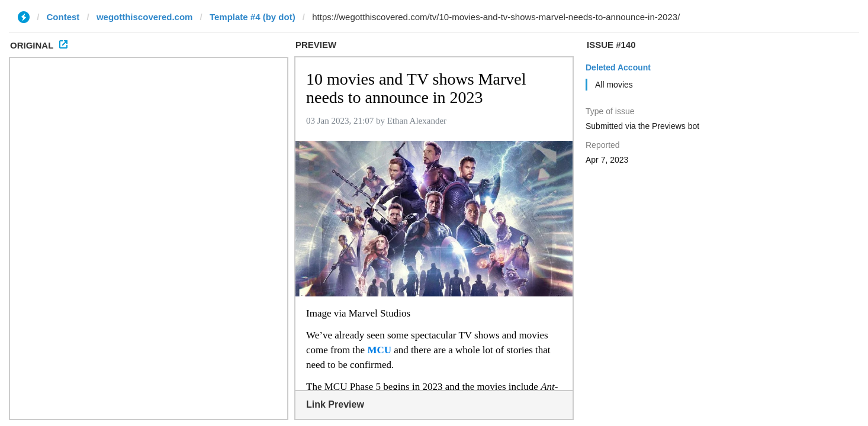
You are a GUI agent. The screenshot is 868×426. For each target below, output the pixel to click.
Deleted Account (618, 67)
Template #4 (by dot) (253, 17)
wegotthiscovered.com (145, 17)
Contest (63, 17)
